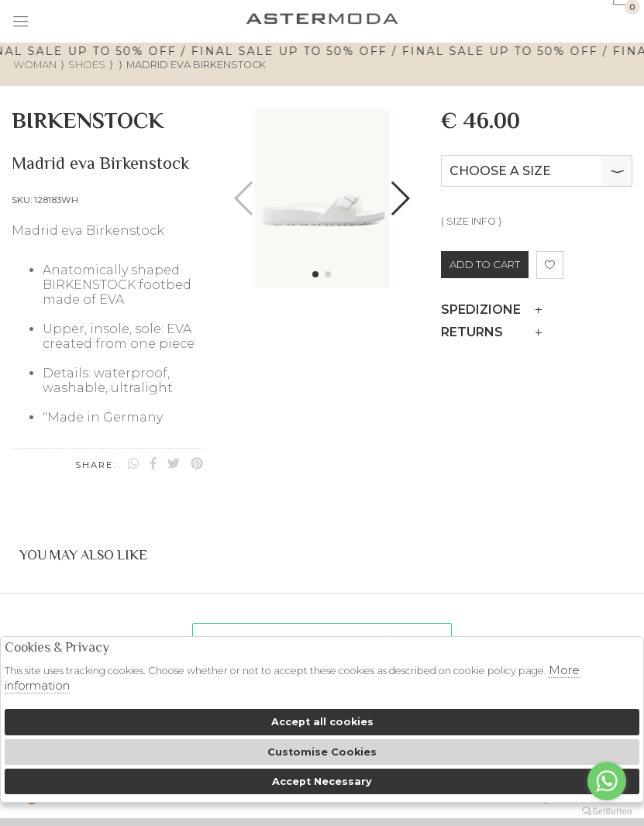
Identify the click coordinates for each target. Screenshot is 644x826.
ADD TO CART (485, 264)
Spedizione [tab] (491, 310)
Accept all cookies (322, 722)
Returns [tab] (491, 332)
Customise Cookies (322, 752)
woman (35, 65)
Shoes (87, 65)
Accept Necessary (322, 781)
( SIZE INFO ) (471, 221)
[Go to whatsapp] (607, 781)
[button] (315, 274)
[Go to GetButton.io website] (607, 811)
